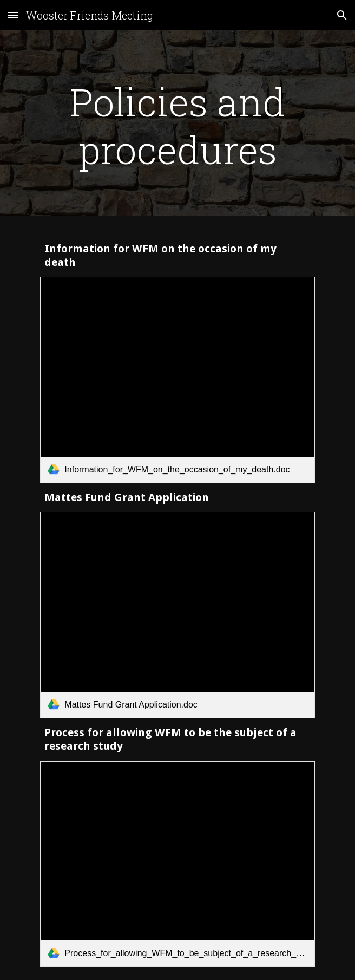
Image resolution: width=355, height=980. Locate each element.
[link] (177, 380)
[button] (13, 15)
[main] (177, 126)
